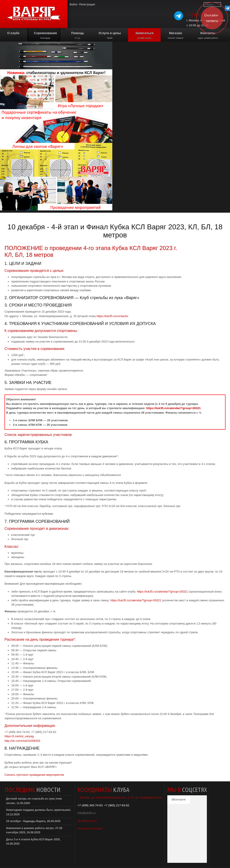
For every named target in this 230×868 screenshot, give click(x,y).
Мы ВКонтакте (87, 821)
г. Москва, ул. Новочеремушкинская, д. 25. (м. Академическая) (120, 797)
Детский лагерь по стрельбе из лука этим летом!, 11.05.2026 (34, 801)
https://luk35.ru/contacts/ (112, 316)
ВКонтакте (179, 799)
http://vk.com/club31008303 (22, 741)
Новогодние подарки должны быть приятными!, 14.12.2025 (39, 812)
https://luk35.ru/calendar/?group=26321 (173, 408)
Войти (73, 5)
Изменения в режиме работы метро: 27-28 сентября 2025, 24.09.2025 (34, 830)
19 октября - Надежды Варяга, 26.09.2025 (33, 821)
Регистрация (87, 5)
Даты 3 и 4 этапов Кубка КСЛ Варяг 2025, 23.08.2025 (33, 842)
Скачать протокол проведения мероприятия (34, 775)
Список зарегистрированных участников (38, 435)
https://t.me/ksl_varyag (19, 736)
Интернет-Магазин (90, 829)
